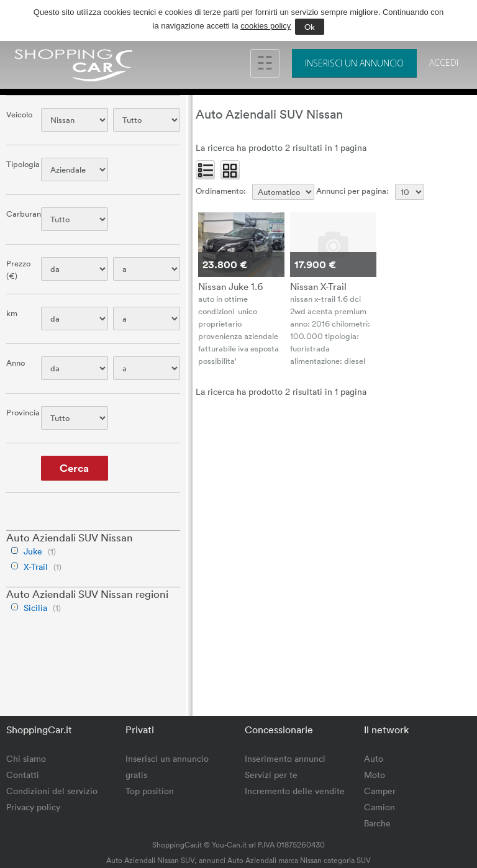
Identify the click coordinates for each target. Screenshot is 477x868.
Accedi (444, 62)
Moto (375, 775)
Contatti (23, 775)
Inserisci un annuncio (354, 63)
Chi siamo (26, 758)
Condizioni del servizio (52, 791)
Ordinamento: (221, 191)
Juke (33, 551)
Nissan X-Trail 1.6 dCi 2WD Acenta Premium (318, 286)
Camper (380, 791)
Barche (377, 823)
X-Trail (36, 567)
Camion (379, 807)
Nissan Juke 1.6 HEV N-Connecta (230, 286)
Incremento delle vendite (295, 791)
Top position (150, 791)
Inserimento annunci (285, 758)
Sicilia (35, 608)
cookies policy (266, 26)
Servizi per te (271, 775)
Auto (374, 758)
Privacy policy (33, 807)
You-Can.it (229, 844)
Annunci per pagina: (352, 191)
